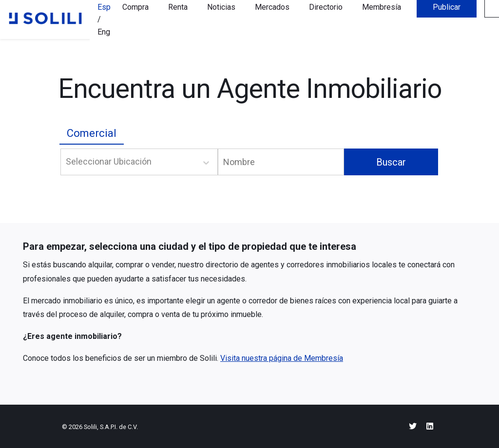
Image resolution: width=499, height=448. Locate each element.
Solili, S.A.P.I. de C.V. (111, 427)
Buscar (391, 162)
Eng (104, 32)
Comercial (92, 133)
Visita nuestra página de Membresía (282, 358)
